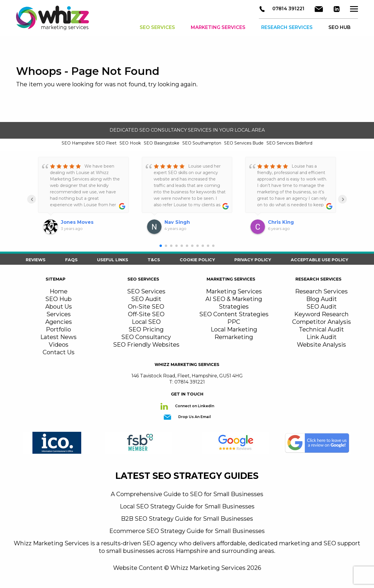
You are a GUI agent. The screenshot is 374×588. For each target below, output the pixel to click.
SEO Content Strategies (234, 314)
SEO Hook (130, 143)
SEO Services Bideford (289, 143)
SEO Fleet (106, 143)
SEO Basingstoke (162, 143)
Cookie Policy (197, 260)
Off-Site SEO (146, 314)
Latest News (58, 337)
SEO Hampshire (78, 143)
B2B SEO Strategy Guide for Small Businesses (187, 519)
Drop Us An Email (194, 417)
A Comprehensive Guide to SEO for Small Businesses (187, 494)
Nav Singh (177, 222)
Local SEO (146, 322)
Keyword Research (321, 314)
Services (59, 314)
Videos (59, 345)
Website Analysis (321, 345)
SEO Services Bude (244, 143)
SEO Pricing (146, 329)
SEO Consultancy (146, 337)
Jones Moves (77, 222)
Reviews (36, 260)
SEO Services (157, 28)
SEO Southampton (202, 143)
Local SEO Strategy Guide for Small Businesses (187, 506)
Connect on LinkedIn (194, 406)
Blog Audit (322, 299)
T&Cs (154, 260)
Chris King (281, 222)
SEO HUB (340, 28)
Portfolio (58, 329)
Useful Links (113, 260)
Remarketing (234, 337)
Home (59, 291)
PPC (234, 322)
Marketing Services (218, 28)
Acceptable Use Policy (320, 260)
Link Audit (322, 337)
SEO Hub (58, 299)
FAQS (71, 260)
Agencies (59, 322)
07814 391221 (288, 9)
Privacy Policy (253, 260)
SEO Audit (146, 299)
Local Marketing (234, 329)
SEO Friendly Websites (146, 345)
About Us (59, 307)
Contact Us (59, 352)
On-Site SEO (146, 307)
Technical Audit (321, 329)
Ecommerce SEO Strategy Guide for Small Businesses (187, 531)
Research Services (287, 28)
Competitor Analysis (322, 322)
